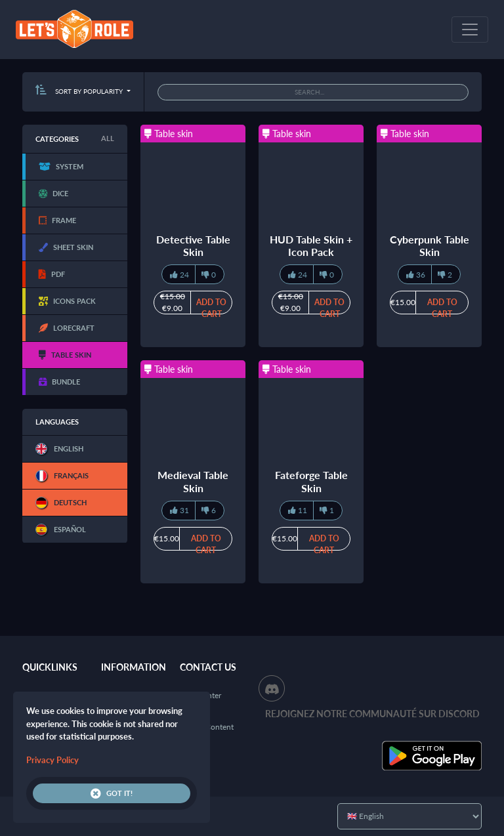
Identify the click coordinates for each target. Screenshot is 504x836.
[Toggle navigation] (470, 30)
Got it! (112, 793)
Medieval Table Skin (193, 481)
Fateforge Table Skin (311, 481)
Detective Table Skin (193, 245)
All (108, 138)
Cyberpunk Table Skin (430, 245)
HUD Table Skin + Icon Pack (311, 245)
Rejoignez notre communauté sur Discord (372, 714)
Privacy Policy (52, 760)
